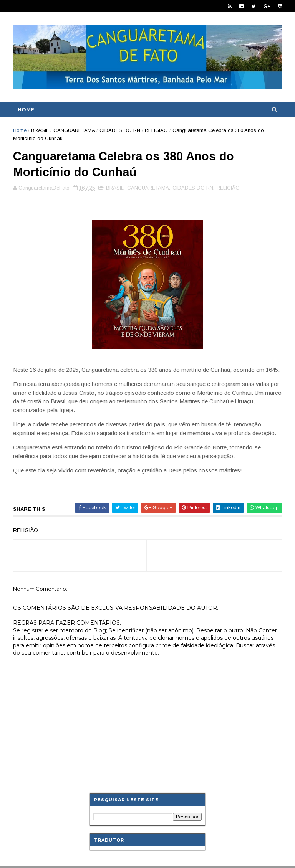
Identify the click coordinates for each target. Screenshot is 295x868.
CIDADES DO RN (120, 130)
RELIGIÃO (156, 130)
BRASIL (40, 130)
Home (26, 109)
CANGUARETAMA (74, 130)
